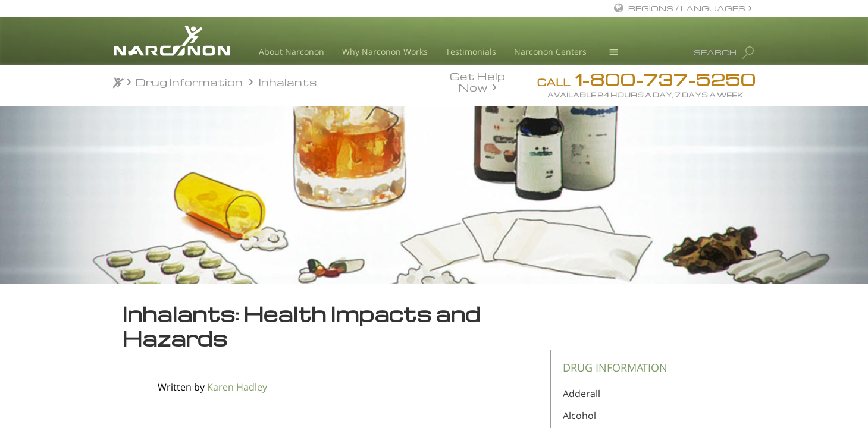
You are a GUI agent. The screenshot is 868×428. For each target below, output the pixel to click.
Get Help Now (477, 81)
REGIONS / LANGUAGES (687, 8)
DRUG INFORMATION (615, 367)
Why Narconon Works (385, 51)
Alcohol (579, 416)
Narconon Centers (550, 51)
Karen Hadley (237, 387)
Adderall (582, 394)
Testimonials (471, 51)
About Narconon (292, 51)
